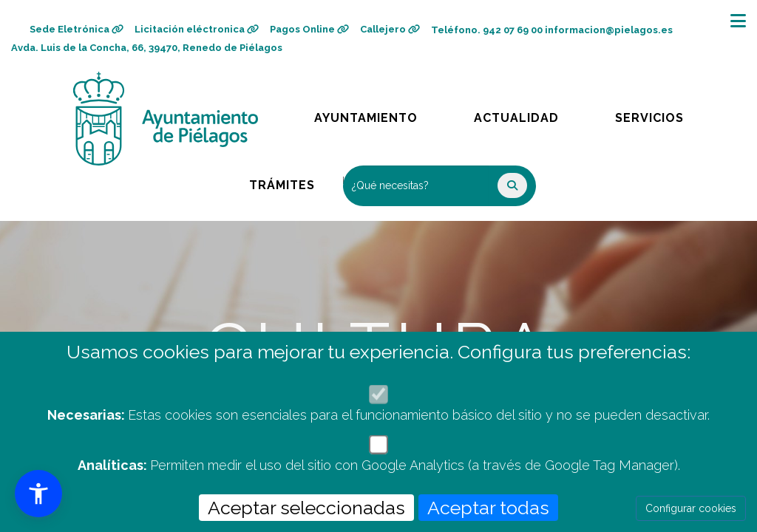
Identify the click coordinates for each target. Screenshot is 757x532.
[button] (38, 494)
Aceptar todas (488, 508)
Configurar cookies (691, 508)
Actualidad (527, 114)
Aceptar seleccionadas (306, 508)
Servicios (663, 114)
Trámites (296, 181)
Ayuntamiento (367, 114)
